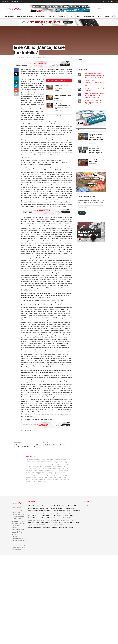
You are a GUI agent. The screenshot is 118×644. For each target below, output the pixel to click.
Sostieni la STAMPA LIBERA (66, 527)
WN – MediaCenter (89, 16)
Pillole (71, 518)
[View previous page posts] (58, 116)
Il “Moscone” (61, 16)
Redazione (55, 527)
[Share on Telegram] (16, 86)
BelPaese (76, 506)
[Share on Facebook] (16, 70)
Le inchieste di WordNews (25, 16)
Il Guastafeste (32, 513)
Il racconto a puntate (42, 513)
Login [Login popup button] (100, 16)
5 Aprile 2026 (58, 101)
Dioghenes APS (60, 508)
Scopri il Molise (45, 520)
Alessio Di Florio (20, 58)
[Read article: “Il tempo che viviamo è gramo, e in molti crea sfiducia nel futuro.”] (50, 97)
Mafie (55, 518)
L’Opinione (71, 513)
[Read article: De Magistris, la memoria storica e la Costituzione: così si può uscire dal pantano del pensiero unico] (50, 106)
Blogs (2, 1)
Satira (38, 520)
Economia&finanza (33, 511)
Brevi (30, 508)
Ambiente (45, 506)
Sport (79, 16)
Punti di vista (32, 520)
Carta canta (35, 508)
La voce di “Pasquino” (57, 515)
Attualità (52, 16)
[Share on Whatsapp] (16, 82)
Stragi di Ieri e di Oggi (34, 523)
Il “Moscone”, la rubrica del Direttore (61, 511)
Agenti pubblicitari (33, 525)
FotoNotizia (47, 511)
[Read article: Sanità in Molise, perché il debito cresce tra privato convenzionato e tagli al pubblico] (50, 87)
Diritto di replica (70, 508)
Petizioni (65, 518)
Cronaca (42, 508)
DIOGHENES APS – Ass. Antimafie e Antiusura (67, 525)
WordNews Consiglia (69, 523)
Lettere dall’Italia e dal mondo (36, 518)
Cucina (48, 508)
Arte (65, 506)
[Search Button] (115, 9)
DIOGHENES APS (18, 1)
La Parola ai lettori (33, 515)
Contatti (12, 1)
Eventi (41, 511)
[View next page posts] (60, 116)
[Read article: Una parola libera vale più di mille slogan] (83, 163)
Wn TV (60, 523)
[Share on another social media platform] (16, 94)
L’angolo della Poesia (61, 513)
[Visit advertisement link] (60, 9)
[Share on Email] (16, 90)
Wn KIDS (55, 523)
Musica (60, 518)
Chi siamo (7, 1)
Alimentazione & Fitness (34, 506)
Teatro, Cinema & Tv (46, 523)
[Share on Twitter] (16, 74)
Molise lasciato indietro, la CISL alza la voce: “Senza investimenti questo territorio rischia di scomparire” (96, 138)
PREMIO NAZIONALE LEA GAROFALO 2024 (39, 527)
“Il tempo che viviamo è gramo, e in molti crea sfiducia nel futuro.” (63, 97)
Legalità (71, 515)
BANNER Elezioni (44, 525)
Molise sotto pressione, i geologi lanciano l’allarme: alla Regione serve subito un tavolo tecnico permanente (94, 75)
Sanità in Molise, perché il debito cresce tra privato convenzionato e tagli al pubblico (94, 102)
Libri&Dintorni (48, 518)
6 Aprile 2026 (58, 92)
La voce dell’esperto (44, 515)
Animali (51, 506)
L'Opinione (40, 58)
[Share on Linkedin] (16, 78)
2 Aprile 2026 (58, 111)
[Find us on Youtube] (87, 506)
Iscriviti (82, 213)
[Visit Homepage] (11, 9)
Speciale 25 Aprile (55, 520)
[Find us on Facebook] (85, 506)
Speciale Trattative (66, 520)
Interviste (51, 513)
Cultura (71, 16)
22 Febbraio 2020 (31, 58)
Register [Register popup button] (107, 16)
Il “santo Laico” (76, 511)
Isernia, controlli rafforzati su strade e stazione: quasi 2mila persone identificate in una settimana (94, 96)
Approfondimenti (41, 16)
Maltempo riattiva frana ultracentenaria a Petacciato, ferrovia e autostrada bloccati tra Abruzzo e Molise (96, 150)
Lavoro (66, 515)
